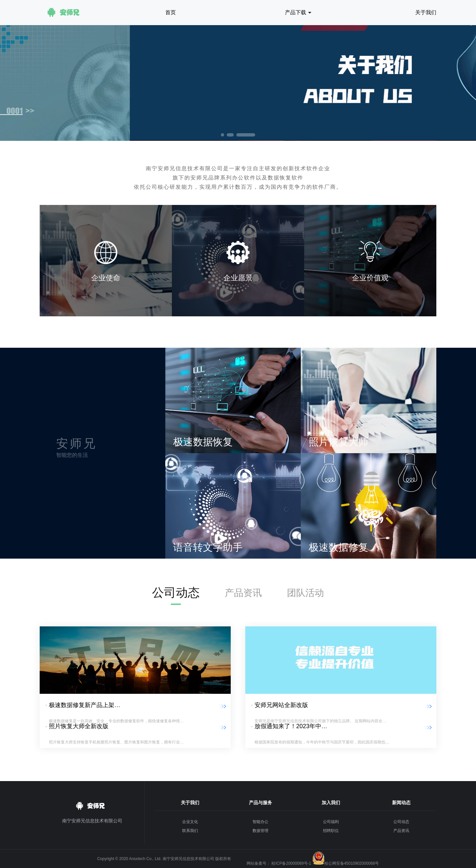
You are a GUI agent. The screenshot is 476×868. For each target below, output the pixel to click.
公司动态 (176, 592)
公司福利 (331, 822)
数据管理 (260, 831)
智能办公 (260, 822)
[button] (222, 135)
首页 (171, 12)
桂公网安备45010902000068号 (352, 863)
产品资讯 (243, 593)
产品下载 (296, 12)
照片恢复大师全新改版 (79, 726)
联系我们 (190, 831)
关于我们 (426, 12)
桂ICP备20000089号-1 (291, 863)
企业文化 (190, 822)
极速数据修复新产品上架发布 (88, 705)
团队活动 (305, 593)
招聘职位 (331, 831)
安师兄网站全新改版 (281, 705)
